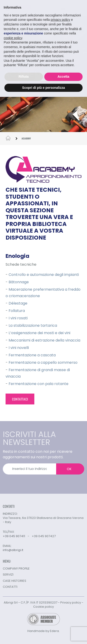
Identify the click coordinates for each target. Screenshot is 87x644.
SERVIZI (8, 575)
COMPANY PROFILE (16, 569)
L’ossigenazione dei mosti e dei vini (39, 333)
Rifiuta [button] (24, 76)
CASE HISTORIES (14, 581)
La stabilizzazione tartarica (33, 325)
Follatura (17, 311)
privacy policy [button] (60, 19)
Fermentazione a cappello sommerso (43, 362)
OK (69, 469)
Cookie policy (43, 607)
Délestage (18, 303)
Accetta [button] (63, 76)
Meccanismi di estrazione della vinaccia (44, 340)
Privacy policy (71, 602)
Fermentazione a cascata (32, 355)
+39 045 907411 (14, 536)
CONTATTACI (20, 399)
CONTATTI (10, 587)
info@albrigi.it (13, 550)
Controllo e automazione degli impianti (44, 275)
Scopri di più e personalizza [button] (43, 87)
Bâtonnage (19, 282)
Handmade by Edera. (43, 631)
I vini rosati (18, 318)
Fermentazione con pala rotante (39, 384)
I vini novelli (19, 348)
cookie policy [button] (13, 37)
